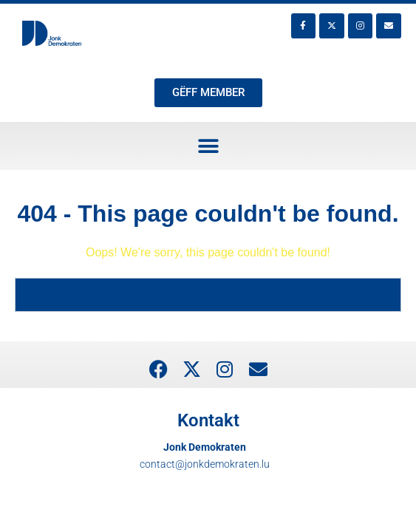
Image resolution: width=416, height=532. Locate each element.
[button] (208, 146)
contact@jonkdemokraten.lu (205, 464)
